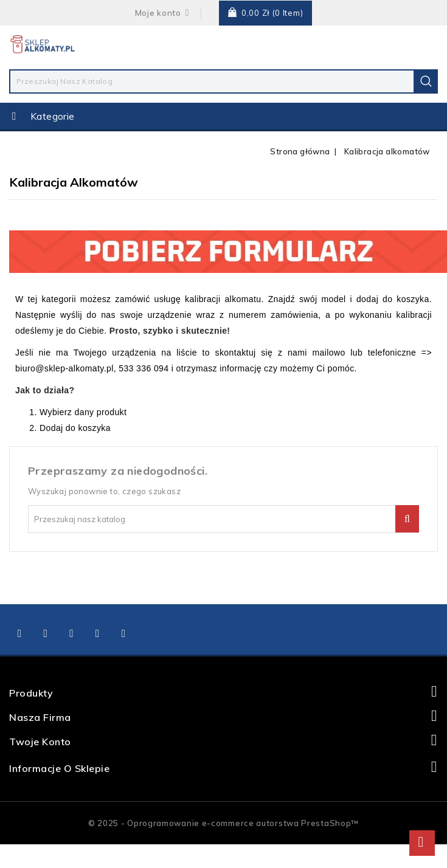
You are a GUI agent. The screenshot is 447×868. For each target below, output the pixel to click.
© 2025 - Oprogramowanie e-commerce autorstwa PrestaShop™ (223, 823)
